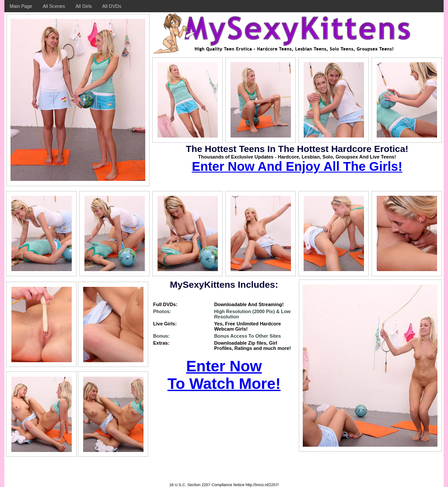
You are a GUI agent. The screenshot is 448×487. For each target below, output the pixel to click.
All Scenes (54, 6)
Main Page (21, 6)
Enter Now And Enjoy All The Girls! (297, 166)
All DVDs (112, 6)
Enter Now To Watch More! (224, 375)
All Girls (84, 6)
